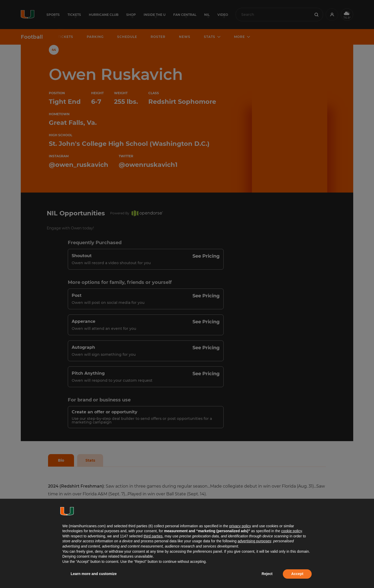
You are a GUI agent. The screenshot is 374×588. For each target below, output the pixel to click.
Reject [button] (267, 574)
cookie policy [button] (292, 531)
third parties (153, 536)
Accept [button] (297, 574)
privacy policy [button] (240, 526)
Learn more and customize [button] (94, 574)
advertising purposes (254, 541)
